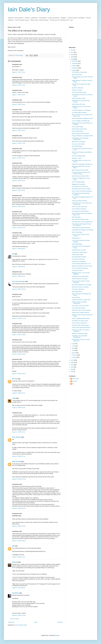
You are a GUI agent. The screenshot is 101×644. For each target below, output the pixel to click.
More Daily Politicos (77, 292)
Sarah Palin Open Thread (78, 98)
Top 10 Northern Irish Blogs (79, 209)
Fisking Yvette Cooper (78, 255)
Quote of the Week (77, 75)
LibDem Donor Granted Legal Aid (80, 312)
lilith (13, 546)
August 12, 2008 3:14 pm (19, 557)
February (75, 355)
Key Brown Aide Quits (77, 88)
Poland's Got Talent (77, 90)
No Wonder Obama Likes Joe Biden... (82, 189)
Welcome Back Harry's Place (79, 129)
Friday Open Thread (77, 271)
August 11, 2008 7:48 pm (19, 181)
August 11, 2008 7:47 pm (19, 143)
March (74, 353)
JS (73, 384)
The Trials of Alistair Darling (79, 92)
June (74, 346)
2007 (72, 360)
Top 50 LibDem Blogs (77, 127)
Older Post (60, 622)
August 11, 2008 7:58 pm (19, 190)
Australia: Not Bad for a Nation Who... (82, 300)
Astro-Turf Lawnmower (18, 281)
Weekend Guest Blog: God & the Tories (82, 266)
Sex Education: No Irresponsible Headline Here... (80, 139)
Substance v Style (77, 158)
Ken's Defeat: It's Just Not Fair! (80, 187)
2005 (72, 365)
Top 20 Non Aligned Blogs (79, 156)
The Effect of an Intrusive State (80, 321)
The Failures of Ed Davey (78, 259)
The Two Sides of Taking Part (79, 323)
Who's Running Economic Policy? (81, 134)
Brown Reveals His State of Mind (80, 176)
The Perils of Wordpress (78, 289)
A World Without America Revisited (81, 228)
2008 (72, 59)
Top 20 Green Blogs (77, 232)
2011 (72, 52)
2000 (72, 372)
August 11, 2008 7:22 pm (19, 72)
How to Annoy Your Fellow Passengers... (82, 191)
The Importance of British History (80, 211)
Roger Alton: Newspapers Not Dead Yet (82, 164)
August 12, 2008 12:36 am (19, 374)
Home (36, 622)
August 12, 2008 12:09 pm (19, 541)
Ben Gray (15, 379)
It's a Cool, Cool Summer (78, 144)
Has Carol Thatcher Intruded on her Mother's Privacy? (81, 173)
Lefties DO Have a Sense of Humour (81, 310)
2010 (72, 55)
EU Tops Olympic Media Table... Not (81, 264)
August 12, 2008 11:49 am (19, 526)
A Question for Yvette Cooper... (80, 252)
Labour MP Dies (76, 297)
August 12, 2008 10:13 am (19, 479)
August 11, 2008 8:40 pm (19, 206)
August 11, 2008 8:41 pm (19, 228)
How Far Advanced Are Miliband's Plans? (82, 118)
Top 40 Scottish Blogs (77, 131)
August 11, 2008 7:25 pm (19, 85)
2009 (72, 57)
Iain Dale (75, 381)
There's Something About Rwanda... (81, 318)
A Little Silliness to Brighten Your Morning (82, 230)
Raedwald (15, 562)
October (74, 66)
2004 (72, 367)
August (74, 70)
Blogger (57, 635)
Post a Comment (15, 619)
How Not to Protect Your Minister (80, 287)
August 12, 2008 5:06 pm (19, 588)
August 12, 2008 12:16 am (19, 354)
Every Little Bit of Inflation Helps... (81, 219)
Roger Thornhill (16, 462)
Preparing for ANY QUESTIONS (80, 276)
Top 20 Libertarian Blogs (78, 182)
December (75, 61)
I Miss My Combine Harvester (79, 201)
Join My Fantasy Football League (80, 325)
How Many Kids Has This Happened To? (82, 222)
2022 (72, 50)
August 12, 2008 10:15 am (19, 508)
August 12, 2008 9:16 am (19, 432)
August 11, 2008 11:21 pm (19, 318)
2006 (72, 362)
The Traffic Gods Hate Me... (79, 308)
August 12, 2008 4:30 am (19, 393)
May (73, 348)
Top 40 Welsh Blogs (77, 146)
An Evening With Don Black (79, 257)
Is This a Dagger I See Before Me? (81, 121)
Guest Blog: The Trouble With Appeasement (79, 336)
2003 (72, 369)
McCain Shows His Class (78, 104)
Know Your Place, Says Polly (79, 207)
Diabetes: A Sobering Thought (80, 333)
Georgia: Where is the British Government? (79, 303)
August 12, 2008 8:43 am (19, 408)
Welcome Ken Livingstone (79, 142)
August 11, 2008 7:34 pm (19, 104)
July (73, 344)
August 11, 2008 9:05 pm (19, 267)
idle (13, 254)
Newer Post (11, 622)
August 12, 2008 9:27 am (19, 456)
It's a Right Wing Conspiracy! (79, 113)
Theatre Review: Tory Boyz (79, 250)
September (75, 68)
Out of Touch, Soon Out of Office (80, 306)
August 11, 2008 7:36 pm (19, 130)
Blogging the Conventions (79, 184)
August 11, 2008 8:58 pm (19, 249)
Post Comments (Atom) (21, 625)
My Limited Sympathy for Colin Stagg (81, 285)
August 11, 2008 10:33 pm (19, 289)
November (75, 64)
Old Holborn (15, 593)
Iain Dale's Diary (29, 9)
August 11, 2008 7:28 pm (19, 95)
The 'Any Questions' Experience (80, 268)
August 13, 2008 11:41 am (19, 615)
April (73, 350)
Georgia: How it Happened (79, 261)
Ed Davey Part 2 (76, 238)
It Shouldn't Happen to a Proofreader (81, 110)
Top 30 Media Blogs (77, 244)
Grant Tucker (76, 379)
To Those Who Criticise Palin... (80, 72)
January (74, 357)
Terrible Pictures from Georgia (80, 279)
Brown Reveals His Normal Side (80, 170)
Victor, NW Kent (17, 437)
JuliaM (14, 398)
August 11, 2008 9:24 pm (19, 276)
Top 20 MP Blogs (76, 217)
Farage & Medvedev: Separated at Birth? (82, 136)
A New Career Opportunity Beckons (81, 328)
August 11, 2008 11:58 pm (19, 335)
